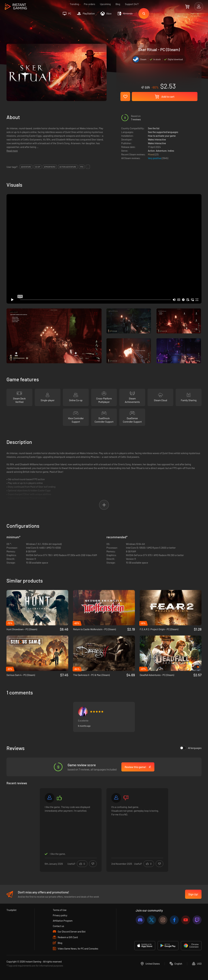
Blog (118, 4)
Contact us (58, 926)
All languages (191, 748)
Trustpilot (11, 910)
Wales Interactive (157, 139)
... (88, 167)
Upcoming (105, 4)
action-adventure (68, 167)
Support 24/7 (132, 4)
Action (151, 151)
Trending (74, 4)
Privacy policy (60, 915)
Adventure (161, 151)
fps (82, 167)
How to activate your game (162, 136)
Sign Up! (193, 894)
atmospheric (50, 167)
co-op (38, 167)
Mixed (151, 154)
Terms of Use (60, 910)
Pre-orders (89, 4)
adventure (26, 167)
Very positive (155, 158)
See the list (154, 128)
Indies (171, 151)
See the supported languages (163, 132)
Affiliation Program (63, 921)
